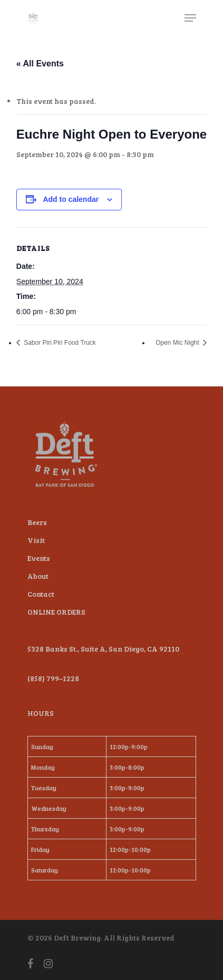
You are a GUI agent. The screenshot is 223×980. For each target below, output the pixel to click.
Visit (36, 540)
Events (39, 558)
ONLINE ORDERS (56, 612)
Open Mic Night (178, 343)
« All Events (40, 64)
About (38, 576)
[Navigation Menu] (190, 18)
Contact (41, 594)
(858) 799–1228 (53, 678)
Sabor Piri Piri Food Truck (59, 343)
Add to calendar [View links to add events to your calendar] (71, 199)
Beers (37, 522)
